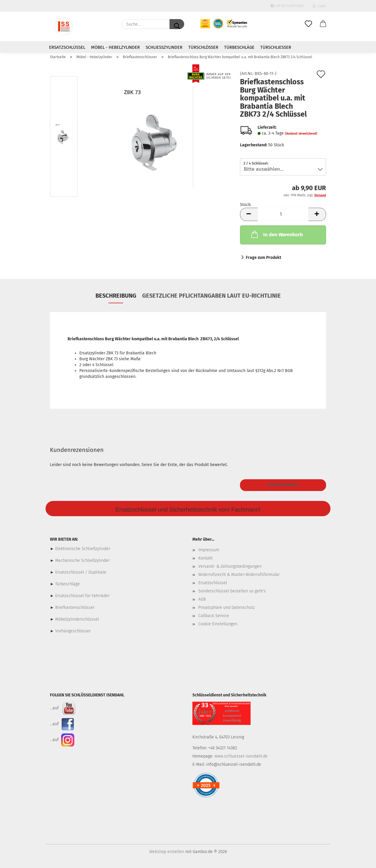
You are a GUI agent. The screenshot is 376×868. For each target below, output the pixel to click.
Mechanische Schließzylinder (82, 560)
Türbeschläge (239, 47)
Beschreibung (116, 296)
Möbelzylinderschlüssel (77, 619)
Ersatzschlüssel (67, 47)
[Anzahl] (283, 214)
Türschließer (276, 47)
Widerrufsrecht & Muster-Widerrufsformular (239, 575)
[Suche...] (177, 24)
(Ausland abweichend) (301, 134)
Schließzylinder (164, 47)
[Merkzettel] (308, 24)
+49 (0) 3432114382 (287, 6)
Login (319, 6)
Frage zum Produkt (263, 258)
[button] (323, 24)
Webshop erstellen (167, 852)
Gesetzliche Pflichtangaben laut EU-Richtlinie (211, 296)
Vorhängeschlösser (73, 631)
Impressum (209, 550)
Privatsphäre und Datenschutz (226, 608)
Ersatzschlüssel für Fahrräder (82, 596)
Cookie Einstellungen (218, 624)
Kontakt (205, 558)
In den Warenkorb (276, 234)
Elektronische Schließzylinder (82, 549)
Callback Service (214, 616)
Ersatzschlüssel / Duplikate (81, 572)
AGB (202, 599)
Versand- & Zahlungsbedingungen (230, 566)
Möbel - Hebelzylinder (115, 47)
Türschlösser (203, 47)
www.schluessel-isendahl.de (241, 756)
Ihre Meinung (283, 485)
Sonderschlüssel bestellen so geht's (232, 591)
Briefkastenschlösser (75, 608)
